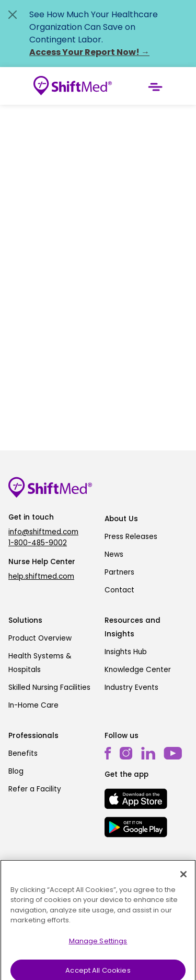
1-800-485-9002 (38, 543)
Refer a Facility (35, 789)
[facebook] (108, 753)
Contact (119, 590)
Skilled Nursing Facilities (49, 687)
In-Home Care (33, 705)
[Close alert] (13, 15)
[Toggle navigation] (155, 86)
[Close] (183, 879)
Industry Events (131, 687)
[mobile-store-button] (136, 799)
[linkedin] (148, 753)
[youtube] (173, 753)
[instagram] (126, 753)
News (114, 554)
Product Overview (40, 638)
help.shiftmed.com (41, 576)
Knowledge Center (138, 670)
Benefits (23, 753)
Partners (119, 572)
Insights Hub (126, 652)
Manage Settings (98, 946)
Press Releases (131, 537)
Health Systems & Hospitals (40, 663)
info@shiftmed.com (43, 532)
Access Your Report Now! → (89, 52)
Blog (16, 771)
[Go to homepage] (73, 86)
